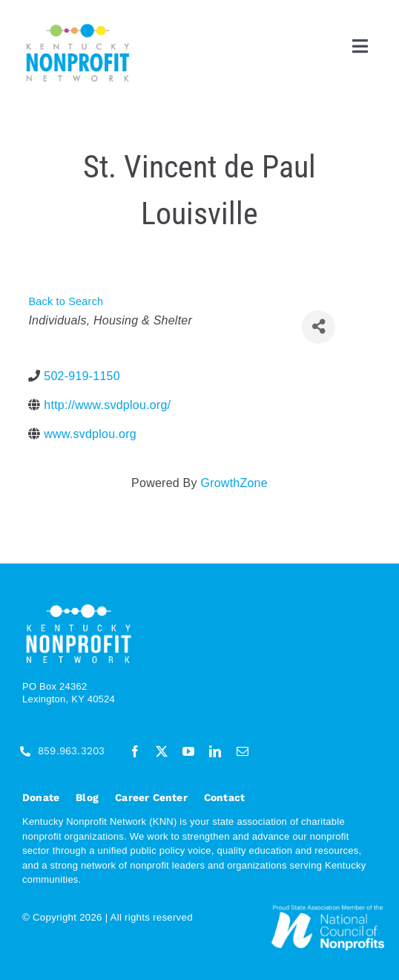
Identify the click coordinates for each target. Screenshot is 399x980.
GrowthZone (234, 483)
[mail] (243, 751)
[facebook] (135, 751)
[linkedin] (215, 751)
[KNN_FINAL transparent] (78, 26)
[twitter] (162, 751)
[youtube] (188, 751)
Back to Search (66, 301)
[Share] (319, 327)
